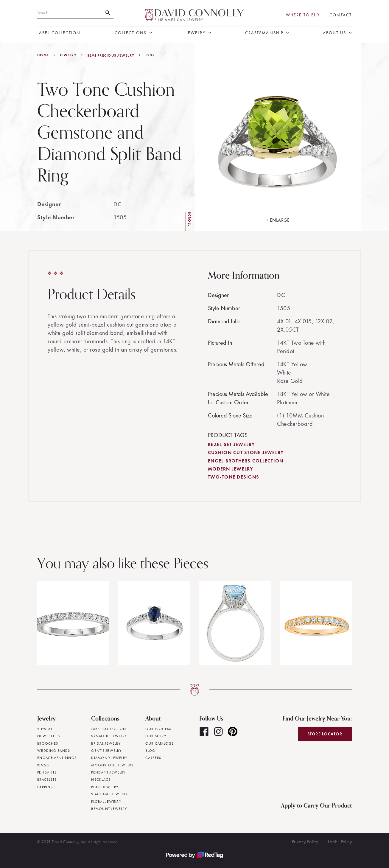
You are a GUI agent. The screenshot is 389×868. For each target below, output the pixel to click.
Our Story (156, 736)
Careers (153, 758)
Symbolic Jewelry (109, 736)
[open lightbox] (278, 137)
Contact (341, 15)
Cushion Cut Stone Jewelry (246, 452)
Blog (150, 751)
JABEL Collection (59, 33)
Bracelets (47, 780)
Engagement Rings (57, 758)
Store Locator (325, 734)
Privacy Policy (305, 842)
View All (46, 729)
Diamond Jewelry (109, 758)
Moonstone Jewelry (112, 765)
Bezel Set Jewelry (231, 444)
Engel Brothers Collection (246, 461)
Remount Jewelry (109, 809)
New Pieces (49, 736)
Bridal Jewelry (106, 743)
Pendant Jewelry (108, 772)
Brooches (48, 743)
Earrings (46, 787)
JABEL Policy (340, 842)
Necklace (101, 780)
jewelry (68, 55)
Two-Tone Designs (234, 477)
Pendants (47, 772)
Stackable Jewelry (109, 794)
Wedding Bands (54, 751)
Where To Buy (303, 15)
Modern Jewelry (231, 469)
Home (43, 55)
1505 (150, 55)
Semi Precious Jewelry (111, 55)
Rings (43, 765)
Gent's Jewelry (106, 751)
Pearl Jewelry (105, 787)
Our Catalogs (160, 743)
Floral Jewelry (106, 802)
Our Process (158, 729)
